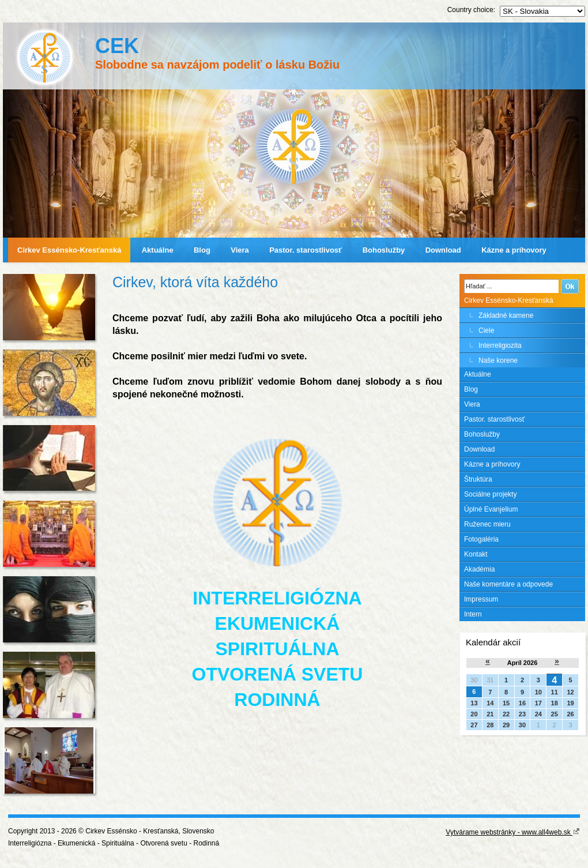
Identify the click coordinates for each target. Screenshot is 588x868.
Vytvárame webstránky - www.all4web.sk (513, 832)
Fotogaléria (481, 539)
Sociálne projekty (490, 494)
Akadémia (479, 569)
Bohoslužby (384, 250)
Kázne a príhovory (514, 250)
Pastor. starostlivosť (306, 250)
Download (443, 250)
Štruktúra (478, 479)
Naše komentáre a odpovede (508, 584)
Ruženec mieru (487, 524)
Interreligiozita (500, 345)
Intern (473, 614)
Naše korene (498, 360)
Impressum (481, 599)
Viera (240, 250)
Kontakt (476, 554)
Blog (202, 250)
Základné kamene (506, 315)
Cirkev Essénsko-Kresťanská (69, 250)
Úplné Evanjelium (491, 509)
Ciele (486, 330)
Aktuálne (158, 250)
